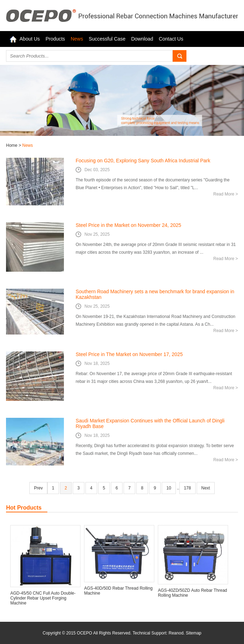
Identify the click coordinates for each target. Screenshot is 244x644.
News (77, 39)
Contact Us (171, 39)
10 (169, 488)
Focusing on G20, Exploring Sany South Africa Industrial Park (143, 161)
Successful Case (107, 39)
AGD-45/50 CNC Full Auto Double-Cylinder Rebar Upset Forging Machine (43, 598)
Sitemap (194, 633)
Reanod (176, 633)
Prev (38, 488)
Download (142, 39)
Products (55, 39)
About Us (30, 39)
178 (188, 488)
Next (206, 488)
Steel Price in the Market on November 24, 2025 (128, 225)
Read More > (226, 194)
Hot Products (24, 508)
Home (12, 145)
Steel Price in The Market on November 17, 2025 (129, 354)
